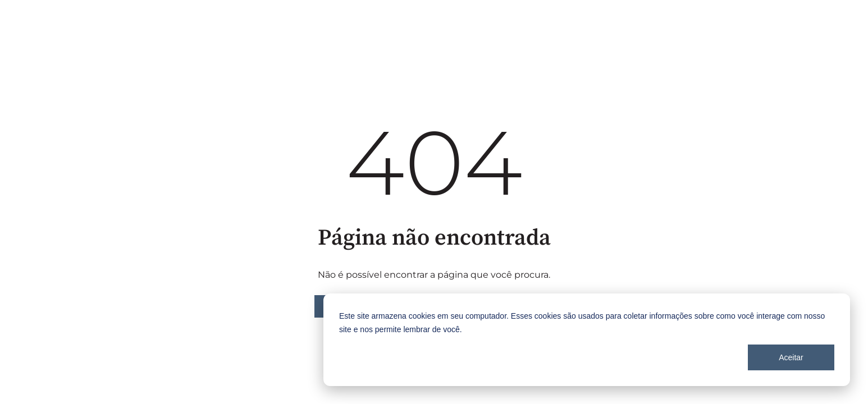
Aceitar (791, 357)
